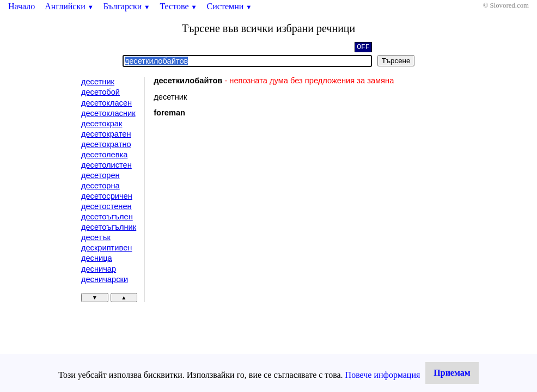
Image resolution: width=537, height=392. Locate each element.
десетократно (106, 144)
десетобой (100, 92)
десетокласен (106, 103)
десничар (99, 269)
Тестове (178, 6)
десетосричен (107, 196)
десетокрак (102, 124)
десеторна (100, 186)
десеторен (100, 175)
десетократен (106, 134)
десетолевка (104, 155)
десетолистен (106, 165)
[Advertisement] (246, 215)
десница (97, 258)
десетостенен (106, 206)
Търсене (396, 61)
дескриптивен (106, 248)
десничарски (105, 279)
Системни (230, 6)
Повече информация (383, 375)
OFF (363, 48)
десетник (98, 82)
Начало (22, 6)
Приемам (452, 373)
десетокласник (108, 113)
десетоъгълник (109, 227)
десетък (96, 237)
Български (127, 6)
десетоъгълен (107, 217)
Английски (69, 6)
